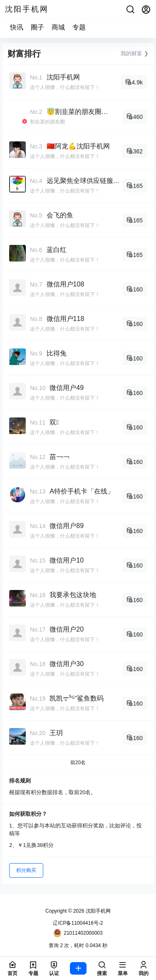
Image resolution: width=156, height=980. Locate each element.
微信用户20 (67, 629)
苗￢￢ (59, 457)
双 (54, 422)
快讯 (17, 27)
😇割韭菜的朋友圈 (74, 112)
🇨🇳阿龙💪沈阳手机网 (78, 146)
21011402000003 (78, 933)
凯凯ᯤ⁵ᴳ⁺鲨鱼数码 (77, 698)
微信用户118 (66, 319)
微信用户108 (66, 284)
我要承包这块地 (73, 595)
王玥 (56, 733)
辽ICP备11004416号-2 (78, 923)
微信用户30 (67, 664)
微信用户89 (67, 526)
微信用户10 (67, 560)
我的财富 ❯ (135, 53)
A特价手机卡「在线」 (82, 491)
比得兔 (57, 353)
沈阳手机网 (63, 77)
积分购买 (26, 870)
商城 (58, 27)
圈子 (37, 27)
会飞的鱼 (60, 215)
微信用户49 (67, 388)
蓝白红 (57, 250)
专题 (79, 27)
